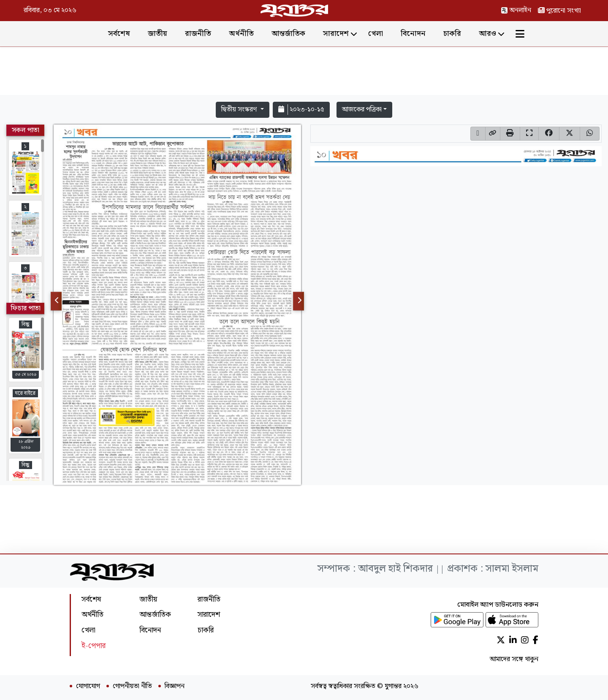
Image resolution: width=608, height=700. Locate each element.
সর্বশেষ (119, 34)
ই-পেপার (94, 646)
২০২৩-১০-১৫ (301, 110)
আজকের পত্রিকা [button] (362, 110)
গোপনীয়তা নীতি (132, 686)
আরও (487, 34)
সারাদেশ (336, 34)
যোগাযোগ (88, 686)
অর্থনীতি (241, 34)
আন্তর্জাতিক (288, 34)
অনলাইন (516, 10)
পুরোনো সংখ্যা (559, 11)
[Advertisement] (304, 73)
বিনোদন (413, 34)
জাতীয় (157, 34)
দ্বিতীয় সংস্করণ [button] (240, 110)
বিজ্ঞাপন (175, 686)
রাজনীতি (198, 34)
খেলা (376, 34)
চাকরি (452, 34)
